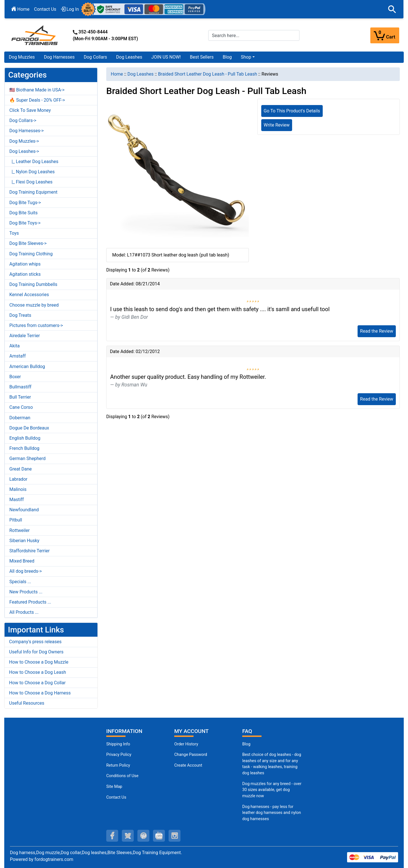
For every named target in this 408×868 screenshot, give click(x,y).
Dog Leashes (129, 57)
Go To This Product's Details (292, 111)
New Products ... (26, 592)
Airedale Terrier (25, 336)
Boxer (15, 377)
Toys (14, 233)
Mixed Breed (22, 561)
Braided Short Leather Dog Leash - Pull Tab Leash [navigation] (208, 74)
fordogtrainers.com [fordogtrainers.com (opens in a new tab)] (54, 859)
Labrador (18, 479)
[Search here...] (254, 35)
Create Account (188, 765)
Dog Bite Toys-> (25, 223)
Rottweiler (20, 530)
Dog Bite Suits (24, 213)
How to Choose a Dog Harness (40, 693)
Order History (186, 744)
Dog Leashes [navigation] (141, 74)
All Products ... (24, 612)
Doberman (20, 418)
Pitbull (16, 520)
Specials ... (20, 582)
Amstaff (18, 356)
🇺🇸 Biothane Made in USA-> (37, 90)
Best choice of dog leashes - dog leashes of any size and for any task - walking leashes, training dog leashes (272, 764)
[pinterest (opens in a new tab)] (143, 836)
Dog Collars (95, 57)
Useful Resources (27, 703)
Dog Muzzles (22, 57)
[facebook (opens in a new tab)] (112, 836)
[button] (392, 9)
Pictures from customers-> (36, 325)
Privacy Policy (119, 755)
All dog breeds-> (26, 571)
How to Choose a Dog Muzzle (39, 662)
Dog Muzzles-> (24, 141)
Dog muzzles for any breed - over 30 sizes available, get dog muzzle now (272, 790)
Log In (70, 9)
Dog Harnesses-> (26, 131)
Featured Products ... (30, 602)
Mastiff (17, 500)
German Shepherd (27, 458)
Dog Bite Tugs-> (25, 203)
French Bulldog (24, 448)
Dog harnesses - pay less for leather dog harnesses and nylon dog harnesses (272, 813)
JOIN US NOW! (166, 57)
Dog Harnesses (59, 57)
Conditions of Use (122, 776)
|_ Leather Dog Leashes (34, 162)
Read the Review (377, 331)
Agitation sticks (25, 274)
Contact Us (45, 9)
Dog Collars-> (23, 120)
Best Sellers (202, 57)
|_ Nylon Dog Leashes (32, 172)
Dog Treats (20, 315)
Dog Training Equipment (33, 192)
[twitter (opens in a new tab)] (128, 836)
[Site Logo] (35, 35)
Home (20, 9)
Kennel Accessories (29, 295)
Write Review (277, 125)
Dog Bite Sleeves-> (28, 243)
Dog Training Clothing (31, 254)
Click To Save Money (30, 110)
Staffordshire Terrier (29, 551)
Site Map (114, 787)
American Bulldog (27, 366)
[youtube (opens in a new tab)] (159, 836)
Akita (14, 346)
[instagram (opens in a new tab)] (175, 836)
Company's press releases (35, 642)
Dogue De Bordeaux (29, 428)
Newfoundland (24, 510)
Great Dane (21, 469)
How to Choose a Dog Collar (37, 683)
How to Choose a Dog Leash (38, 672)
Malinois (18, 489)
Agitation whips (25, 264)
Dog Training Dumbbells (33, 284)
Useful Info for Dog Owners (36, 652)
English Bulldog (25, 438)
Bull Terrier (20, 397)
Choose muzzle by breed (34, 305)
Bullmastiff (20, 387)
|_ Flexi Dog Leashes (31, 182)
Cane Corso (21, 407)
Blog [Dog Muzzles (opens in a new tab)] (246, 744)
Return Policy (118, 765)
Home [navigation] (117, 74)
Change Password (191, 755)
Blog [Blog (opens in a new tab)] (227, 57)
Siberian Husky (24, 541)
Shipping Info (118, 744)
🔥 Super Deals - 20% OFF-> (37, 100)
